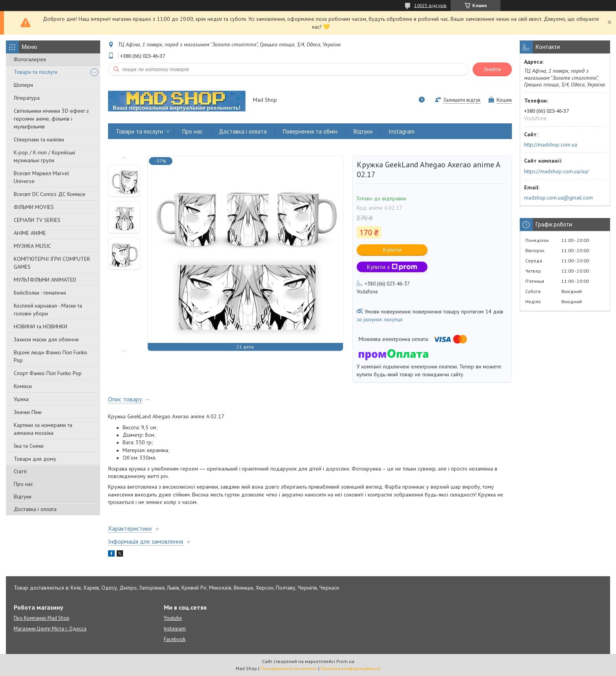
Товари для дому (35, 459)
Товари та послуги (36, 72)
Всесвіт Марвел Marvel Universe (41, 177)
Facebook (175, 639)
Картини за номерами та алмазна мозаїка (43, 429)
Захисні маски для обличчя (46, 339)
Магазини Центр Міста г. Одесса (50, 629)
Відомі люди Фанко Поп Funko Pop (50, 356)
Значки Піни (28, 412)
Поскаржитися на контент (289, 668)
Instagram (401, 131)
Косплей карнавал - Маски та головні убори (48, 310)
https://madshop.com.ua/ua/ (556, 171)
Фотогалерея (30, 59)
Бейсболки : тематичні (40, 293)
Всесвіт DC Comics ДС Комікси (49, 194)
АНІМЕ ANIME (30, 233)
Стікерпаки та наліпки (39, 139)
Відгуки (23, 496)
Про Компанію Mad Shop (42, 618)
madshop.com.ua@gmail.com (558, 198)
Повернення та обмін (310, 131)
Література (27, 98)
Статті (20, 471)
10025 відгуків (430, 5)
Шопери (23, 85)
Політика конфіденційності (350, 668)
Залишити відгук (462, 100)
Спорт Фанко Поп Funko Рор (48, 373)
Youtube (173, 618)
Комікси (23, 386)
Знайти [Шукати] (492, 69)
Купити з (392, 267)
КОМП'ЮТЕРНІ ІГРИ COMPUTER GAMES (52, 263)
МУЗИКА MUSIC (32, 246)
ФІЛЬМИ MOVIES (34, 207)
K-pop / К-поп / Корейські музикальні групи (44, 156)
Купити (392, 250)
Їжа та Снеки (29, 446)
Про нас (23, 484)
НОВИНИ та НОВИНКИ (40, 326)
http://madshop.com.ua (551, 145)
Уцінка (21, 399)
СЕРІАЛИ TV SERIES (37, 220)
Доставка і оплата (35, 509)
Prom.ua (345, 661)
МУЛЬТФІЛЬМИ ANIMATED (45, 280)
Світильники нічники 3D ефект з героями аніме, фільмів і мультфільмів (51, 119)
